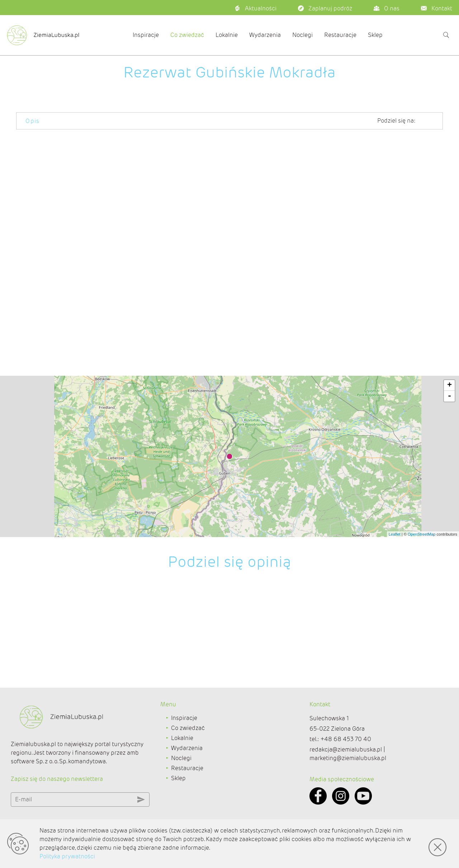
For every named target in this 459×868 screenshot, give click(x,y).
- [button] (449, 422)
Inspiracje (146, 35)
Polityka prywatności (67, 856)
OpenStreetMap (422, 560)
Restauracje (340, 35)
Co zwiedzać (187, 35)
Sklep (375, 35)
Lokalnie (227, 35)
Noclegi (302, 35)
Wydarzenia (265, 35)
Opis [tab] (33, 121)
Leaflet (395, 560)
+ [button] (449, 411)
